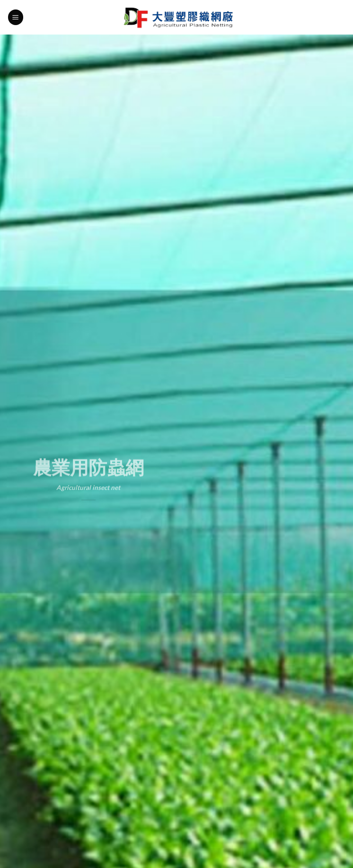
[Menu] (16, 17)
